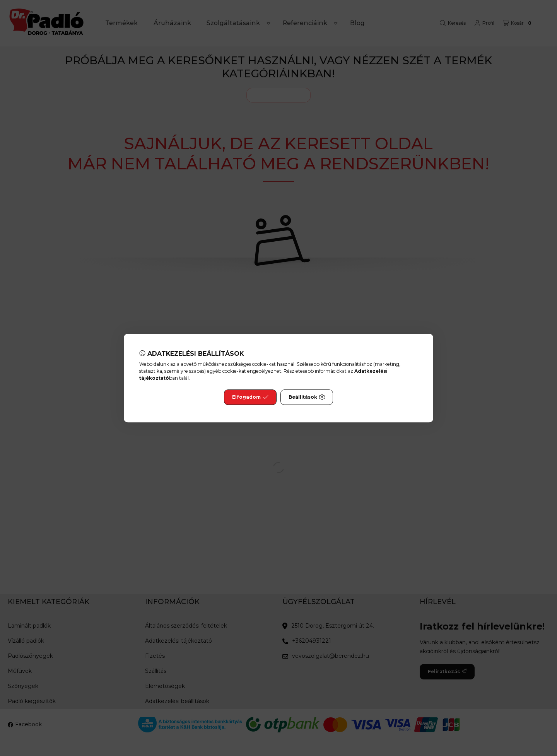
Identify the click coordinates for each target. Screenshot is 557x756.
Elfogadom (250, 397)
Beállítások (307, 397)
